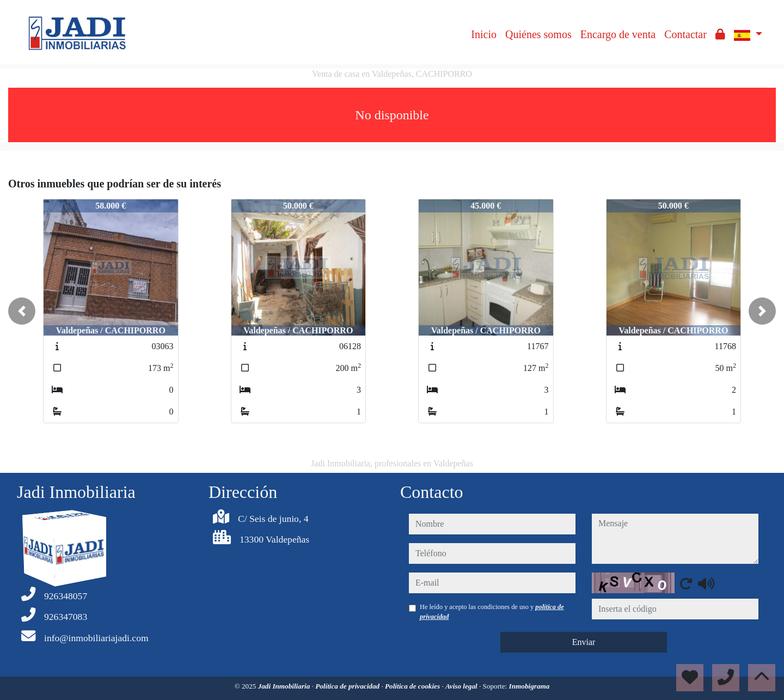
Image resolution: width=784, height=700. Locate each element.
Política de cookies (413, 686)
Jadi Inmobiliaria (285, 686)
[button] (22, 311)
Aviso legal (462, 686)
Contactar (685, 34)
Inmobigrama (529, 686)
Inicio (484, 34)
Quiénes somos (538, 34)
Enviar (584, 642)
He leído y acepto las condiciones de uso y (492, 612)
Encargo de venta (618, 34)
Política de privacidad (348, 686)
